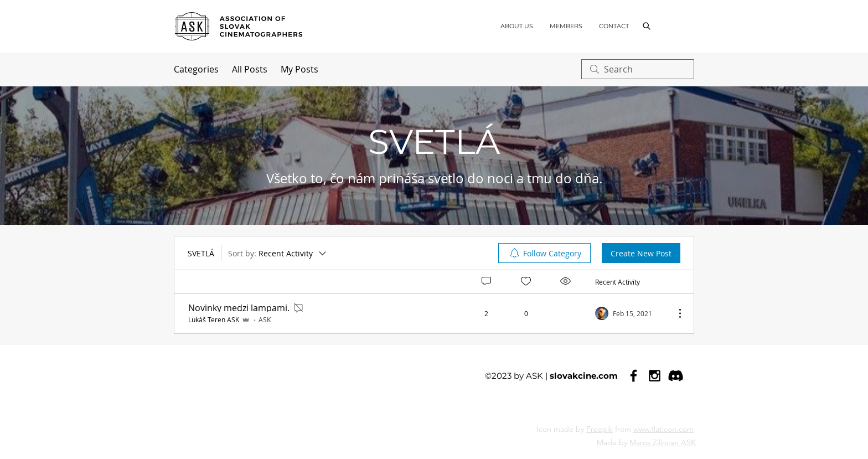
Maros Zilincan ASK (663, 442)
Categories (196, 69)
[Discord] (676, 376)
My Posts (299, 69)
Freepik (600, 429)
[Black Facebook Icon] (634, 376)
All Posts (250, 69)
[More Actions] (674, 313)
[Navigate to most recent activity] (631, 313)
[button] (646, 26)
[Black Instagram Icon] (655, 376)
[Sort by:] (278, 253)
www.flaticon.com (663, 429)
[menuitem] (544, 253)
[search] (638, 69)
